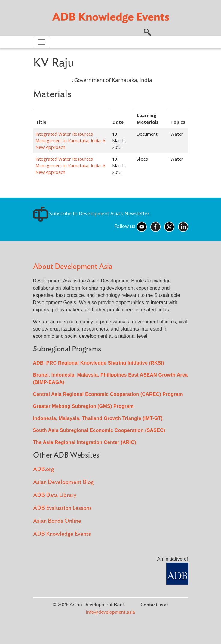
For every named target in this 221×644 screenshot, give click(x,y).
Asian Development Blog (63, 482)
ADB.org (43, 469)
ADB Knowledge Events (62, 534)
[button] (147, 32)
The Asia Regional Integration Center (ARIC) (85, 442)
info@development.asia (110, 612)
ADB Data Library (55, 495)
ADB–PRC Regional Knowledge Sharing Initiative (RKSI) (99, 363)
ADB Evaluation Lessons (62, 508)
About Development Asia (73, 267)
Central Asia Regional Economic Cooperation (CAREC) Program (108, 394)
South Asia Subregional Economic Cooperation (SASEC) (99, 430)
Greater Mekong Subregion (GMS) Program (83, 406)
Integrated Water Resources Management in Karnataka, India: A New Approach (70, 140)
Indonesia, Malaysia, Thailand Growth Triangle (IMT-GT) (98, 418)
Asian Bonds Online (57, 521)
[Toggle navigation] (41, 42)
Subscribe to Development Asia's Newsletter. (92, 214)
